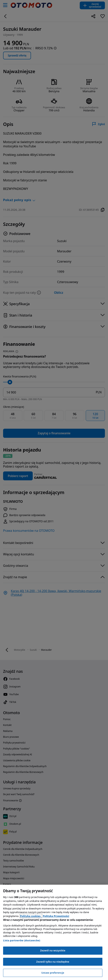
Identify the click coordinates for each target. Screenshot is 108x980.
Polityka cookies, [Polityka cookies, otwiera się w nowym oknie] (31, 916)
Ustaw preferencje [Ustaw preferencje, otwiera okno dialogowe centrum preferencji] (53, 973)
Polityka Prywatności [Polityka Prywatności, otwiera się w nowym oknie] (56, 916)
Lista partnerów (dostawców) (22, 940)
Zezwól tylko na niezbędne (53, 962)
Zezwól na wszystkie (53, 950)
